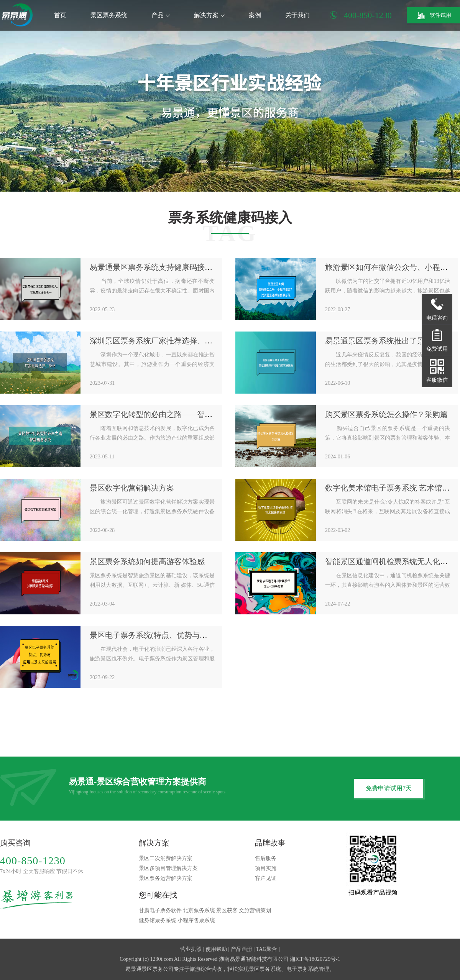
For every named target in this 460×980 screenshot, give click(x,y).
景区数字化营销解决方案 (132, 488)
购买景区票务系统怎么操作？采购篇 (386, 414)
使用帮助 (216, 949)
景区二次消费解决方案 (166, 858)
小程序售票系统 (196, 920)
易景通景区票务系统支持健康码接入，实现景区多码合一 (186, 267)
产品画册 (242, 949)
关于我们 (297, 15)
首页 (60, 15)
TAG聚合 (267, 949)
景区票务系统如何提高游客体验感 (147, 561)
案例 (255, 15)
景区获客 (227, 910)
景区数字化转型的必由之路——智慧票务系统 (166, 414)
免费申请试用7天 (389, 788)
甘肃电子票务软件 (160, 910)
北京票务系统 (199, 910)
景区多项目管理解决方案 (168, 868)
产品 (161, 15)
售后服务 (266, 858)
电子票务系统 (302, 969)
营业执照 (191, 949)
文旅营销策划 (255, 910)
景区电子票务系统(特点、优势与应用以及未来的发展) (180, 635)
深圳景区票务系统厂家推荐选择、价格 (155, 341)
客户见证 (266, 878)
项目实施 (266, 868)
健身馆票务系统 (158, 920)
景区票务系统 (109, 15)
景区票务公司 (158, 969)
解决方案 (209, 15)
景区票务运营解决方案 (166, 878)
